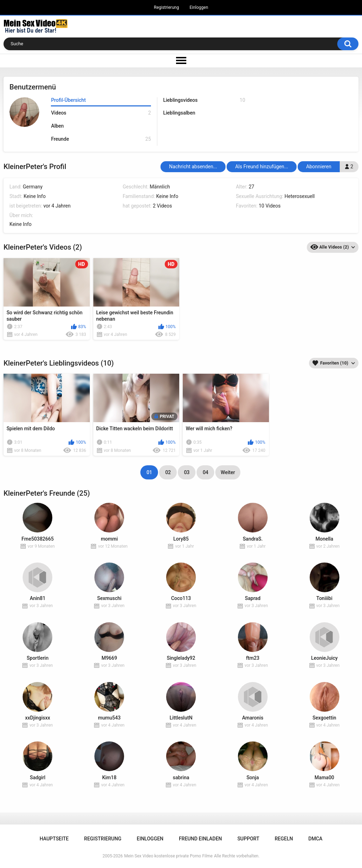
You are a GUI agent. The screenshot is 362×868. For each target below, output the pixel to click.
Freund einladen (200, 839)
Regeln (284, 839)
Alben (57, 126)
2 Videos (162, 206)
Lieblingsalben (179, 113)
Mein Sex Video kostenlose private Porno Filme (168, 856)
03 (187, 472)
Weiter (228, 472)
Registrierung (166, 7)
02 (168, 472)
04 (205, 472)
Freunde (101, 139)
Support (248, 839)
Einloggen (199, 7)
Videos (101, 113)
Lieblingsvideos (204, 100)
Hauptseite (54, 839)
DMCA (315, 839)
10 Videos (270, 206)
